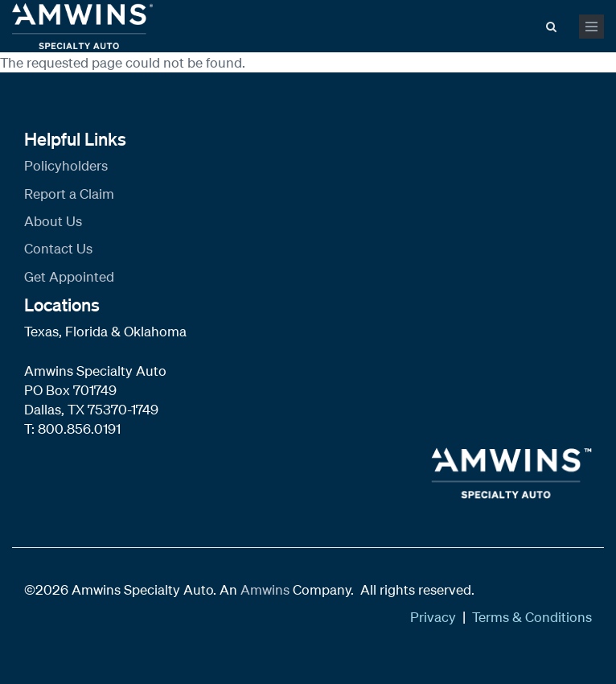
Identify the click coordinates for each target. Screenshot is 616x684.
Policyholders (66, 165)
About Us (53, 221)
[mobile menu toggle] (591, 27)
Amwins (267, 589)
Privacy (433, 617)
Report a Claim (69, 194)
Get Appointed (69, 276)
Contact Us (58, 248)
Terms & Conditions (532, 617)
